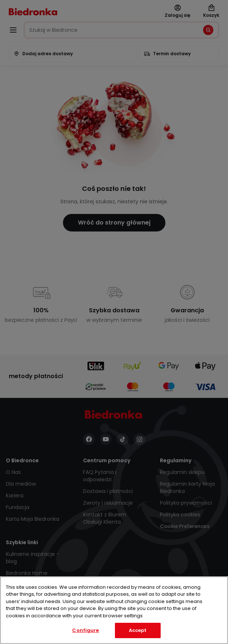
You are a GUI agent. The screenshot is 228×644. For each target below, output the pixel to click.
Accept (138, 630)
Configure (85, 630)
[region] (114, 610)
